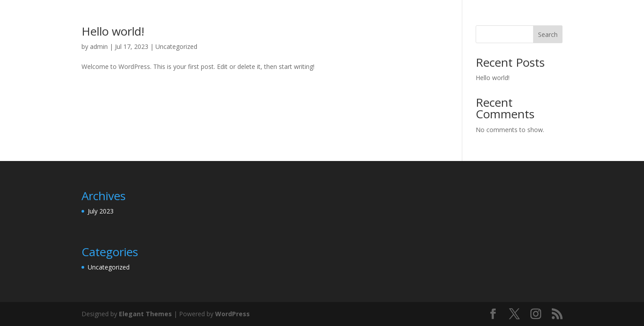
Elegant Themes (145, 314)
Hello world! (113, 31)
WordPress (232, 314)
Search (548, 34)
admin (99, 46)
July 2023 (101, 211)
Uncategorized (176, 46)
